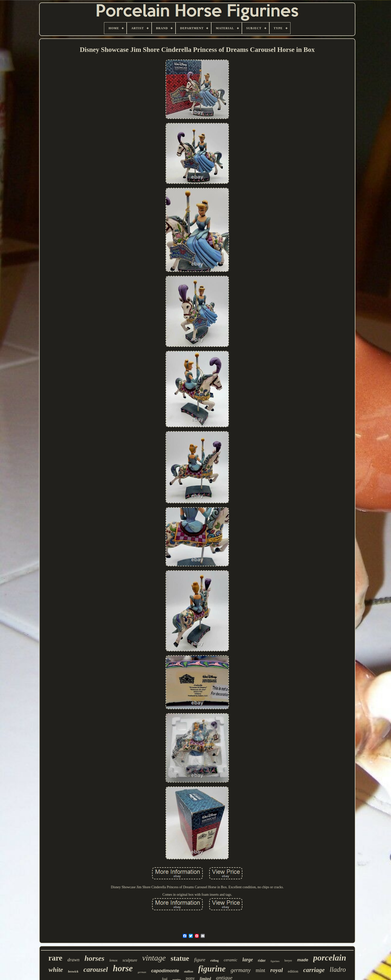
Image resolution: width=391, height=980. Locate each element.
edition (293, 971)
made (302, 960)
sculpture (130, 960)
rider (262, 961)
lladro (338, 970)
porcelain (330, 958)
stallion (189, 972)
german (142, 972)
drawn (73, 960)
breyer (288, 961)
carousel (96, 969)
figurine (212, 969)
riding (214, 960)
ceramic (231, 960)
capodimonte (165, 971)
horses (95, 958)
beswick (73, 971)
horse (123, 968)
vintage (154, 958)
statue (180, 958)
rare (55, 958)
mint (260, 970)
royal (277, 970)
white (56, 970)
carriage (314, 970)
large (248, 960)
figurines (275, 961)
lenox (113, 960)
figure (200, 960)
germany (241, 970)
